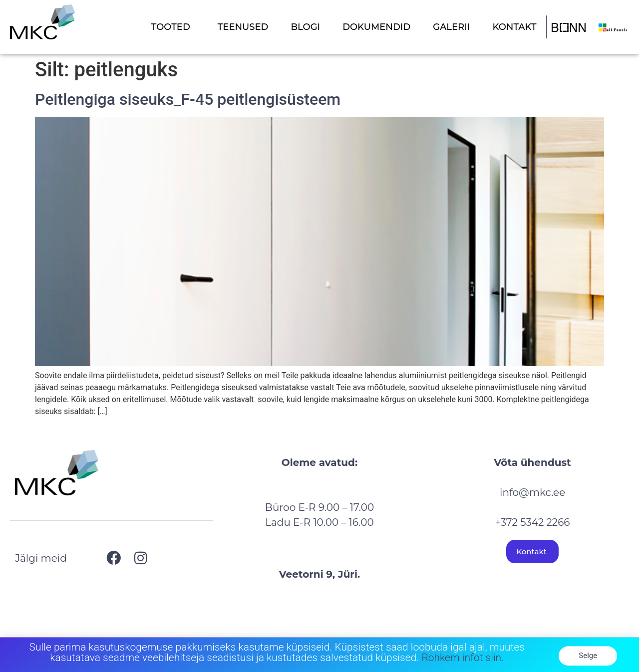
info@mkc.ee (532, 492)
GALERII (451, 27)
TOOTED (173, 27)
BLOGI (305, 27)
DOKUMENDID (376, 27)
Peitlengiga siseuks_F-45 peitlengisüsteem (188, 99)
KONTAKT (514, 27)
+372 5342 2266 (533, 522)
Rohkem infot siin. (463, 661)
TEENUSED (243, 27)
